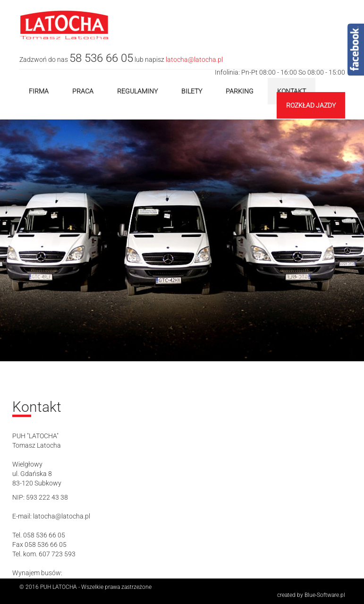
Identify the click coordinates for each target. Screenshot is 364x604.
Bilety (192, 91)
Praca (83, 91)
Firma (39, 91)
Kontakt (292, 91)
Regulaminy (137, 91)
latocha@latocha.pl (194, 60)
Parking (240, 91)
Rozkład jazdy (311, 105)
